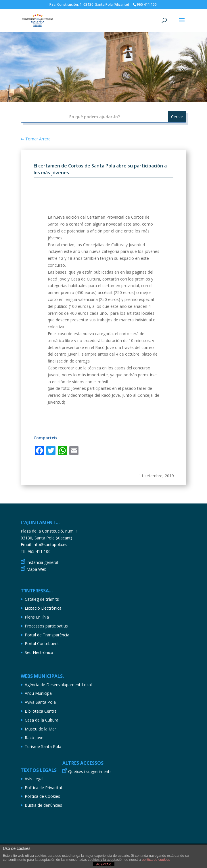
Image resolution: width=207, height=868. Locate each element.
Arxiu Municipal (39, 693)
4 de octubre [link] (128, 354)
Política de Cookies (42, 796)
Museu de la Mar (40, 729)
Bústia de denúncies (43, 805)
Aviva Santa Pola (40, 702)
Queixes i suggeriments (90, 771)
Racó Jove (34, 738)
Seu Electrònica (39, 652)
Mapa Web (37, 569)
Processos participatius (46, 626)
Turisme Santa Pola (43, 746)
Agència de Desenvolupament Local (58, 685)
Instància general (42, 562)
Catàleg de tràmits (42, 599)
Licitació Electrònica (43, 608)
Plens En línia (37, 617)
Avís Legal (34, 779)
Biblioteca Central (41, 711)
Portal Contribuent (42, 643)
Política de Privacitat (44, 788)
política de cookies (156, 860)
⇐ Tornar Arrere (36, 139)
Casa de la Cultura (42, 720)
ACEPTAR (103, 864)
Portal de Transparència (47, 635)
